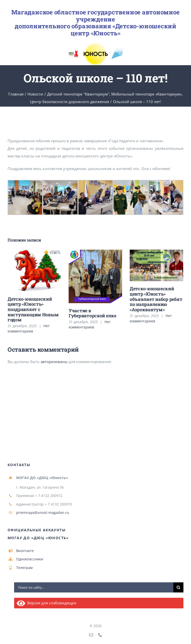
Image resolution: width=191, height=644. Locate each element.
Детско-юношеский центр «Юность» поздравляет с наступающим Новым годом (33, 309)
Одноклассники (30, 559)
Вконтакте (25, 551)
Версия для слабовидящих (47, 603)
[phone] (100, 635)
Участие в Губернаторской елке (92, 313)
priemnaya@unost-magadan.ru (43, 512)
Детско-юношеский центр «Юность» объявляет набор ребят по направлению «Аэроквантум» (156, 299)
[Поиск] (178, 587)
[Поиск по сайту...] (94, 587)
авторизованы (54, 362)
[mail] (91, 635)
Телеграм (24, 568)
